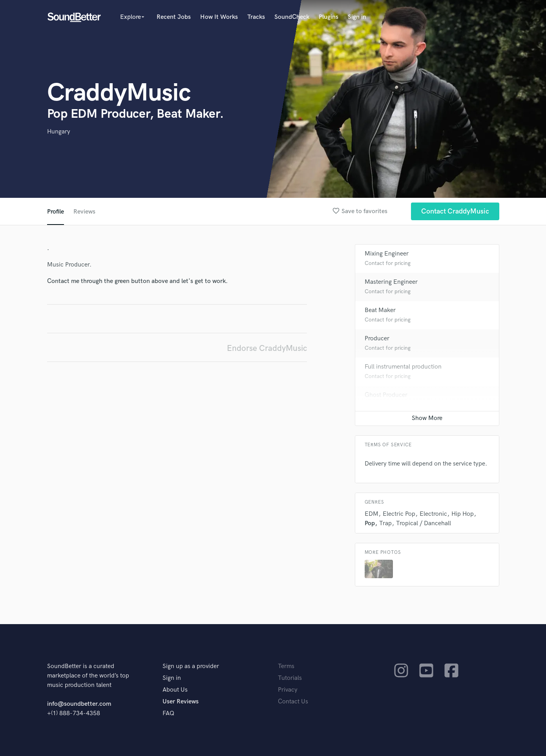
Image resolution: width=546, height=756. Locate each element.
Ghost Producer (386, 395)
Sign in (357, 17)
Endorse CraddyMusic (267, 348)
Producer (377, 339)
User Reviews (181, 702)
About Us (175, 690)
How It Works (219, 17)
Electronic (433, 514)
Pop (370, 523)
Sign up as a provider (191, 666)
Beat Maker (380, 310)
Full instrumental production (403, 367)
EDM (372, 514)
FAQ (168, 713)
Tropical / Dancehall (424, 523)
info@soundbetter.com (79, 704)
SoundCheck (292, 17)
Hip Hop (463, 514)
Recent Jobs (174, 17)
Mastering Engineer (391, 282)
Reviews (84, 212)
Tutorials (290, 678)
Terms (286, 666)
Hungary (59, 132)
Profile (56, 212)
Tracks (256, 17)
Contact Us (293, 702)
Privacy (288, 690)
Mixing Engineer (387, 254)
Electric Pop (399, 514)
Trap (385, 523)
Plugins (329, 17)
